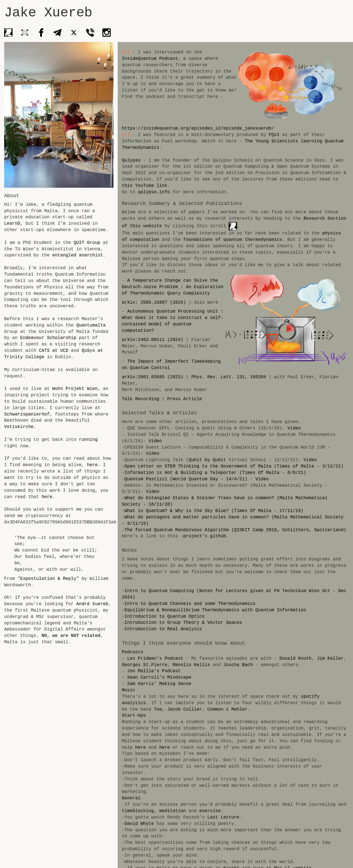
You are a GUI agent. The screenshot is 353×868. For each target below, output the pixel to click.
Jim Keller (330, 659)
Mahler (207, 709)
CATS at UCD (54, 351)
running (88, 440)
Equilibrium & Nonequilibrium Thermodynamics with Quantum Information (215, 610)
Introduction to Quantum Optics (165, 617)
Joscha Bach (238, 665)
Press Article (185, 399)
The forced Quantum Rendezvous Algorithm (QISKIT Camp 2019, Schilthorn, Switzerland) (235, 530)
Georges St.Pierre (145, 665)
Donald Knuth (295, 659)
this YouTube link (145, 186)
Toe (126, 709)
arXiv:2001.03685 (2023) (153, 377)
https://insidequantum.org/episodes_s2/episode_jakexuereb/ (198, 128)
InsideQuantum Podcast (150, 59)
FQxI (274, 135)
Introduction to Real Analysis (163, 629)
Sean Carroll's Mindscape (159, 677)
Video (294, 428)
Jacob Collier (153, 709)
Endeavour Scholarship (48, 338)
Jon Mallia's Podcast (154, 671)
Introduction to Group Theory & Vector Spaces (183, 623)
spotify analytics (323, 697)
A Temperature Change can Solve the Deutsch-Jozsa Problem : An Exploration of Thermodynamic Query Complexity (173, 287)
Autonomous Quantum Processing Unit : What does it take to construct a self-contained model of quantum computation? (173, 321)
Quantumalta (91, 325)
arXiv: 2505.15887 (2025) (154, 303)
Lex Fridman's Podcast (155, 659)
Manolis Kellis (191, 665)
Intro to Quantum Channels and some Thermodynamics (190, 604)
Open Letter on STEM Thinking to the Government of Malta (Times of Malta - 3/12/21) (234, 466)
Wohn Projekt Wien (75, 389)
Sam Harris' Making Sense (159, 684)
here (92, 465)
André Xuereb (92, 604)
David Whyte (139, 817)
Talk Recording (140, 399)
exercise (210, 805)
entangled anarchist (78, 255)
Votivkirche (19, 427)
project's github (205, 536)
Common (183, 709)
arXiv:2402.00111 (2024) (153, 340)
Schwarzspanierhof (27, 414)
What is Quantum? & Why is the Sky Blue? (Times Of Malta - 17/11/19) (214, 511)
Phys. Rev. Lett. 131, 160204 (229, 377)
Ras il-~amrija (293, 862)
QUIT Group (88, 243)
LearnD (12, 224)
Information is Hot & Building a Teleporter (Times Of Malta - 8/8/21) (215, 473)
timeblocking (138, 805)
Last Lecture (223, 811)
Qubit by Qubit (207, 460)
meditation (172, 805)
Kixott (231, 862)
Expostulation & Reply (48, 579)
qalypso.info (154, 192)
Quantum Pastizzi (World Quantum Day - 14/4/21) (186, 479)
